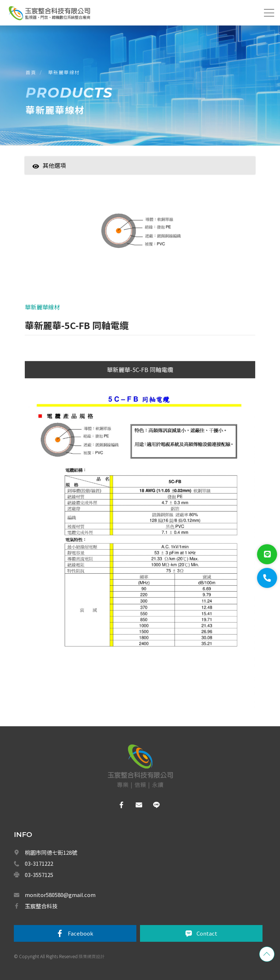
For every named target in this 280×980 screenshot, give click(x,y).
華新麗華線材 (64, 72)
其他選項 (49, 165)
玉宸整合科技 (41, 906)
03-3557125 (39, 875)
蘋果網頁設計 (92, 956)
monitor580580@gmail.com (60, 895)
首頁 (31, 72)
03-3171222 (39, 863)
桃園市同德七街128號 (51, 852)
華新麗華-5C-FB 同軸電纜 (140, 370)
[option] (140, 236)
